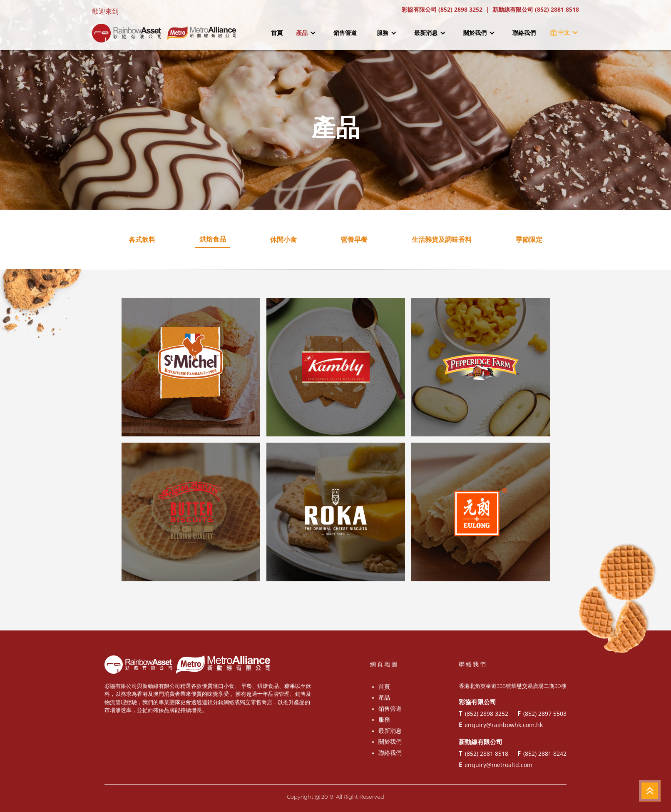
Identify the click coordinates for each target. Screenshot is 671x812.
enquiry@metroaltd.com (496, 765)
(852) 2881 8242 (542, 753)
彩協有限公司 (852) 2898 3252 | (447, 9)
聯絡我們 (524, 33)
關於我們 (479, 33)
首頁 (277, 33)
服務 (386, 33)
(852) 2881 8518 (483, 753)
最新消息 (430, 33)
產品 (306, 33)
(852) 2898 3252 (483, 713)
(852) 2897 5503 (542, 713)
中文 (562, 33)
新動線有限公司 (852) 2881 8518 (536, 9)
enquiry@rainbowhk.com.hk (501, 725)
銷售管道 (345, 33)
